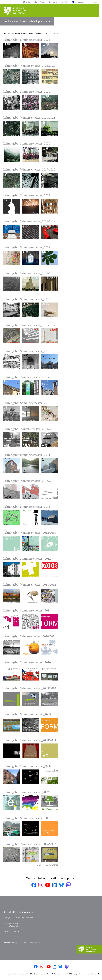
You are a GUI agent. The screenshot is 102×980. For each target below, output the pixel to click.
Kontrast (28, 2)
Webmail (55, 2)
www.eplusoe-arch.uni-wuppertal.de (26, 943)
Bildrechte (29, 974)
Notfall (66, 2)
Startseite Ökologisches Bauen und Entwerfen (23, 33)
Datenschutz (19, 974)
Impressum (8, 974)
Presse (37, 974)
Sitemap (58, 974)
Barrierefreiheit (47, 974)
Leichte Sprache (79, 2)
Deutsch (94, 2)
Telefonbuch (42, 2)
